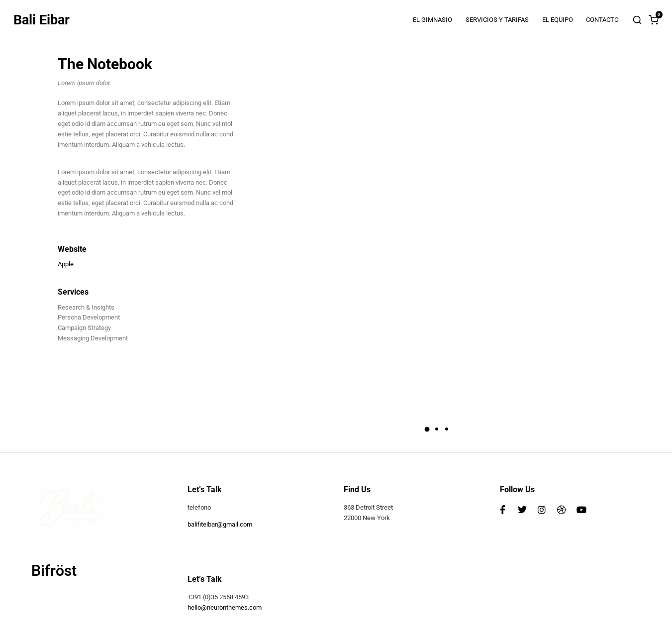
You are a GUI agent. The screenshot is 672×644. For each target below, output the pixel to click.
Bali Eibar (42, 20)
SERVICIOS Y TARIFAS (497, 20)
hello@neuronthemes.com (225, 607)
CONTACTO (602, 20)
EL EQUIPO (558, 20)
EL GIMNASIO (432, 20)
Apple (66, 264)
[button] (427, 429)
